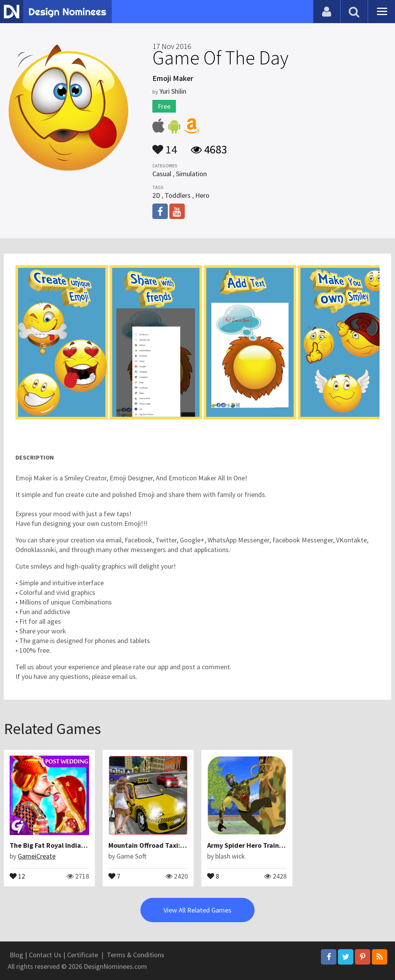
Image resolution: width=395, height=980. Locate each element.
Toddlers (178, 195)
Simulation (191, 174)
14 (165, 146)
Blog (16, 955)
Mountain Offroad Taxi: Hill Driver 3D (165, 845)
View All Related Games (197, 910)
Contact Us (45, 955)
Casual (162, 174)
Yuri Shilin (173, 91)
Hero (202, 195)
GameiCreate (37, 856)
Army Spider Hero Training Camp (257, 845)
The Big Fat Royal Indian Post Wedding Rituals (81, 845)
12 (17, 876)
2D (156, 195)
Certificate (83, 955)
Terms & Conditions (136, 955)
